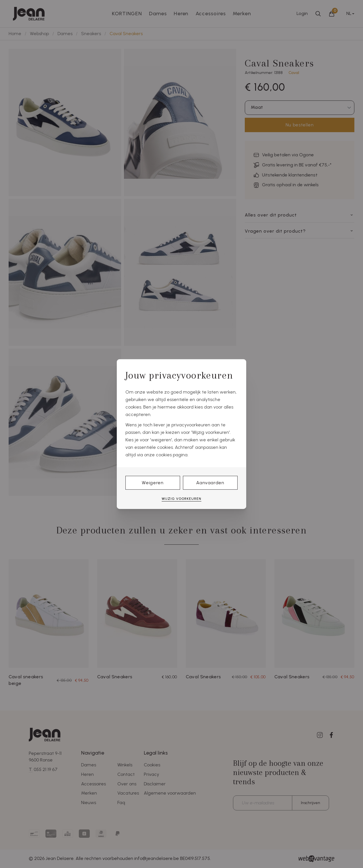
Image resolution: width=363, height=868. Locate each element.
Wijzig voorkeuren (181, 499)
